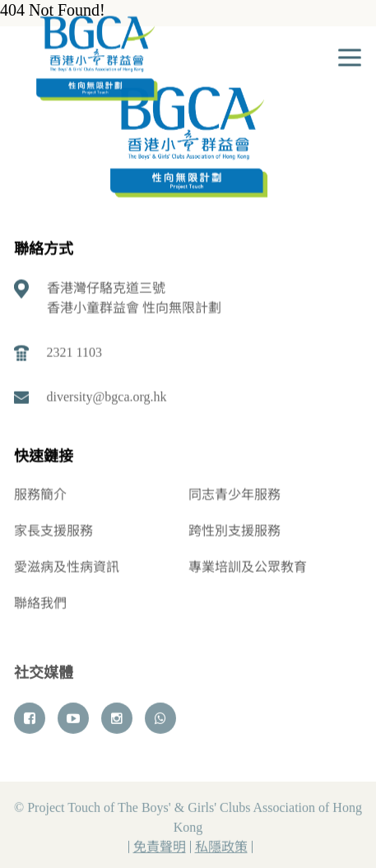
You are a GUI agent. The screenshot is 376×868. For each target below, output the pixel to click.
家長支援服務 (53, 531)
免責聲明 (160, 849)
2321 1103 (74, 353)
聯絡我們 (40, 603)
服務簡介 (40, 495)
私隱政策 (221, 849)
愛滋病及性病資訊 (67, 567)
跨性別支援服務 (234, 531)
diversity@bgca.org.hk (107, 397)
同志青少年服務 (234, 495)
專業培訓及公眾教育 (248, 567)
